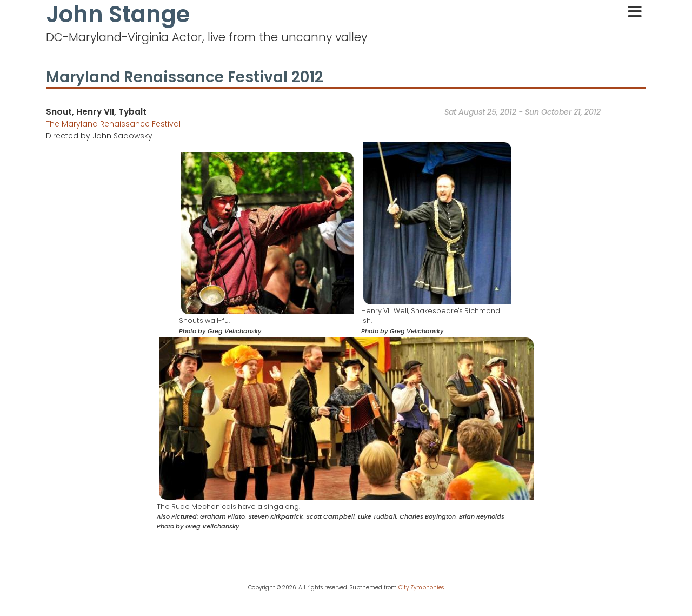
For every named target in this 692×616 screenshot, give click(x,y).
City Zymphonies (421, 588)
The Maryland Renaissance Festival (113, 124)
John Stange (118, 15)
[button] (267, 233)
